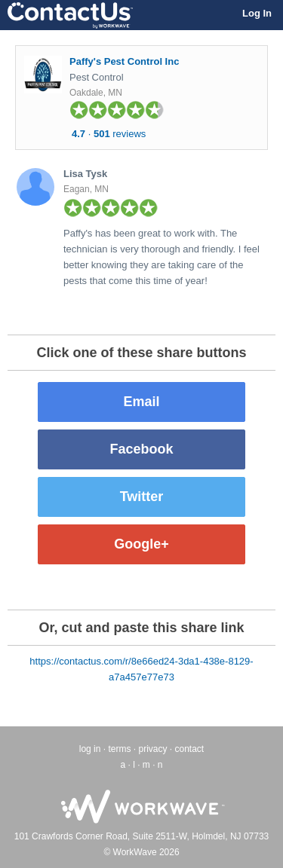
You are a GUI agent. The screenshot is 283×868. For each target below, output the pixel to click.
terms (119, 749)
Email (141, 402)
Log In (257, 13)
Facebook (141, 449)
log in (90, 749)
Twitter (142, 497)
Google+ (141, 544)
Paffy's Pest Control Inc (124, 61)
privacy (152, 749)
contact (190, 749)
